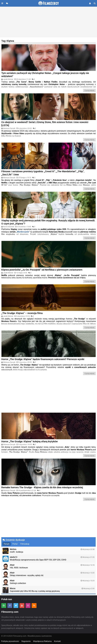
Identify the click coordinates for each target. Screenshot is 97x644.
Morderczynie (23, 232)
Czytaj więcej (89, 90)
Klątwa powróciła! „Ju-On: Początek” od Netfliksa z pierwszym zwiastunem (42, 270)
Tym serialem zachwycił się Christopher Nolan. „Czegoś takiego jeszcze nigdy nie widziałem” (45, 75)
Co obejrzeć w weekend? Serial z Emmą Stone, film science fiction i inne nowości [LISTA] (45, 124)
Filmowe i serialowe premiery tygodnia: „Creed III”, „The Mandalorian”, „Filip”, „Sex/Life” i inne (43, 173)
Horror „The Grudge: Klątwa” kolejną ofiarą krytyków (30, 441)
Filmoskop (25, 544)
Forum (7, 544)
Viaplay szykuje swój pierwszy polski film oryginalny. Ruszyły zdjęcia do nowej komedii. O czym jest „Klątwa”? (48, 222)
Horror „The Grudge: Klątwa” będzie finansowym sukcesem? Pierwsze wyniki (43, 359)
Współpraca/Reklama (42, 641)
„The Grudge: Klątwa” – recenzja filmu (22, 313)
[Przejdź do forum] (7, 3)
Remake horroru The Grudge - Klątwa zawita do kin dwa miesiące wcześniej (42, 487)
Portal (15, 544)
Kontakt (57, 641)
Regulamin (26, 641)
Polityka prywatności (10, 641)
